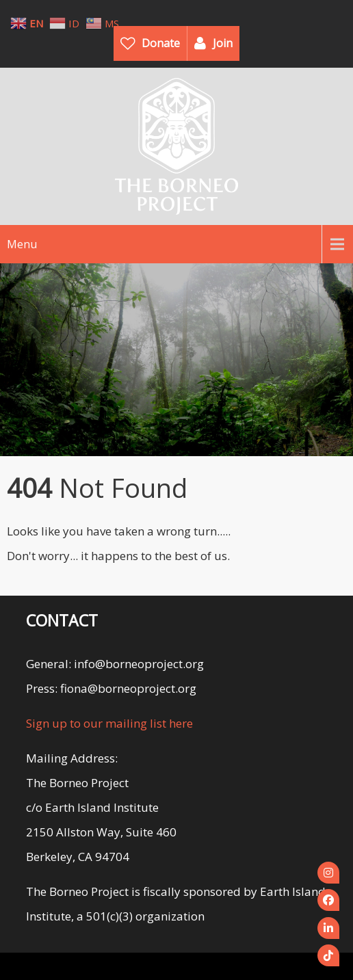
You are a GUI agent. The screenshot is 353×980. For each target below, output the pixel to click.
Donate (161, 43)
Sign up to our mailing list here (109, 723)
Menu (22, 244)
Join (223, 43)
